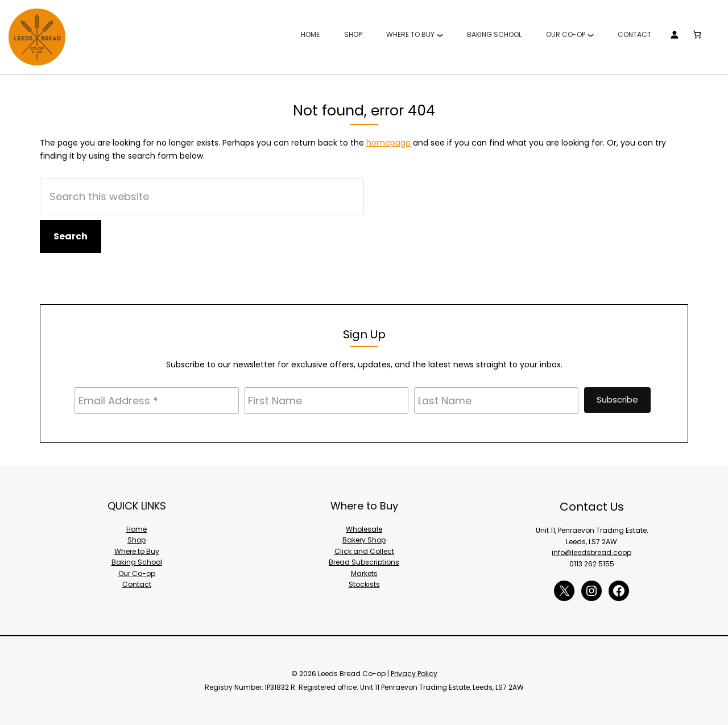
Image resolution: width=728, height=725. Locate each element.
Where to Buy (137, 551)
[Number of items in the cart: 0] (696, 34)
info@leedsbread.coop (591, 552)
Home (136, 529)
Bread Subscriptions (364, 562)
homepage (388, 143)
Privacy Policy (414, 674)
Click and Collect (364, 551)
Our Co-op (137, 573)
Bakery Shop (364, 540)
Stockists (364, 584)
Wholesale (364, 529)
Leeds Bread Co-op (37, 37)
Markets (364, 573)
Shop (136, 540)
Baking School (137, 562)
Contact (137, 584)
